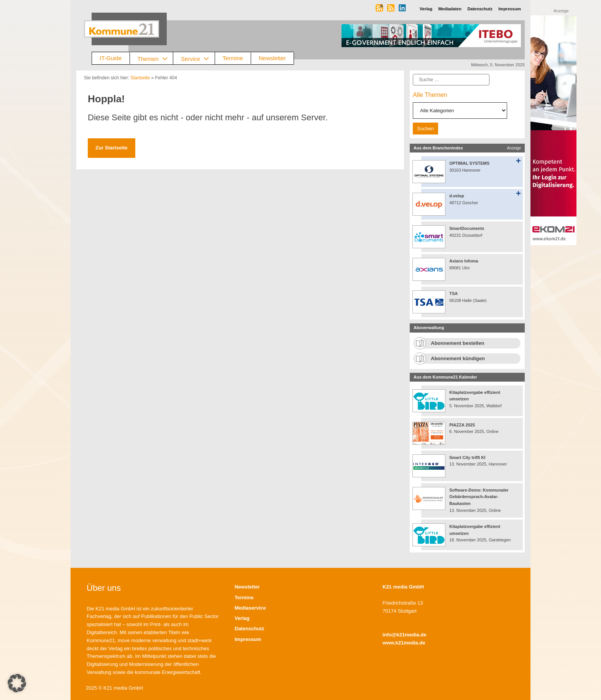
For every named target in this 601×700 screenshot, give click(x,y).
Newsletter (272, 58)
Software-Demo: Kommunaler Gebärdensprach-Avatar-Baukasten (479, 497)
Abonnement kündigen (458, 358)
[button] (17, 683)
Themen (155, 58)
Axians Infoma (464, 261)
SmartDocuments (467, 228)
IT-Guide (111, 58)
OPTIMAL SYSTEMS (469, 163)
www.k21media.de (404, 643)
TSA (453, 293)
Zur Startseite (112, 148)
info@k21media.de (405, 635)
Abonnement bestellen (457, 343)
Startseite (140, 78)
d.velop (457, 196)
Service (198, 58)
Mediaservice (250, 608)
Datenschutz (249, 629)
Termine (233, 58)
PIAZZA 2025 (462, 425)
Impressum (248, 639)
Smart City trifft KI (467, 457)
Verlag (242, 618)
